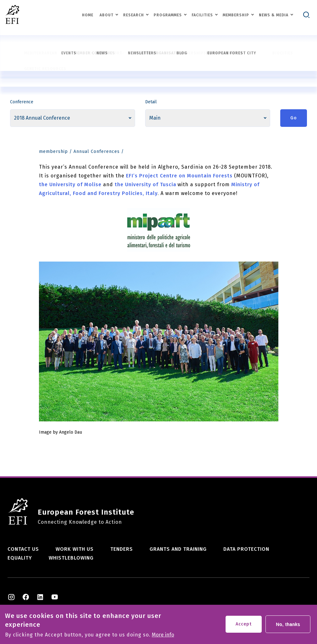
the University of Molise (71, 184)
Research (134, 15)
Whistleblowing (71, 558)
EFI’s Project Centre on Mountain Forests (180, 176)
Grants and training (178, 549)
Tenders (122, 549)
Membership (236, 15)
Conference (22, 102)
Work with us (75, 549)
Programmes (168, 15)
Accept (244, 626)
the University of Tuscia (145, 184)
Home (88, 15)
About (107, 15)
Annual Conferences (97, 152)
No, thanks (288, 626)
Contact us (23, 549)
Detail (151, 102)
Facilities (202, 15)
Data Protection (246, 549)
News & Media (274, 15)
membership (53, 152)
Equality (20, 558)
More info (163, 636)
